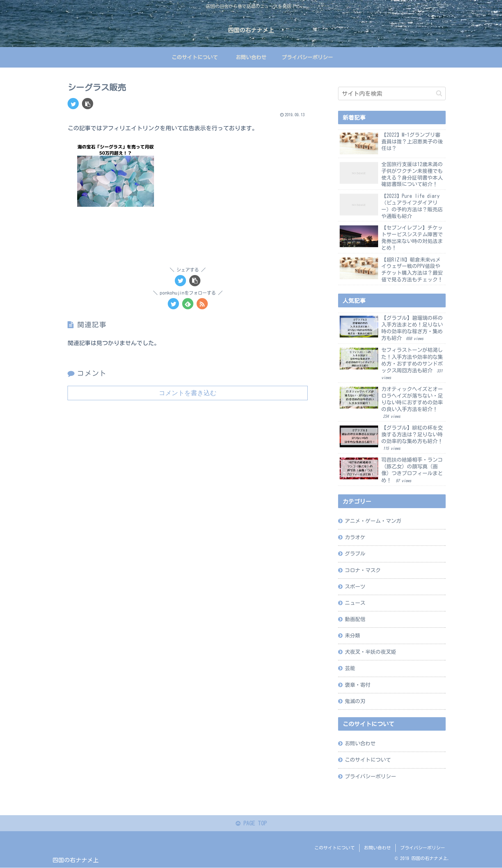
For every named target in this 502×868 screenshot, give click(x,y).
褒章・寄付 (358, 685)
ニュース (355, 603)
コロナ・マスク (363, 570)
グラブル (355, 554)
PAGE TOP (251, 824)
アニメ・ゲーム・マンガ (373, 521)
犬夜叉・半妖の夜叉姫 (370, 652)
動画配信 (355, 619)
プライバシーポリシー (370, 776)
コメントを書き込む (188, 393)
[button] (439, 93)
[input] (392, 93)
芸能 (350, 668)
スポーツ (355, 586)
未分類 (352, 636)
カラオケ (355, 537)
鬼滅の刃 (355, 701)
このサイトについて (368, 760)
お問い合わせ (360, 743)
